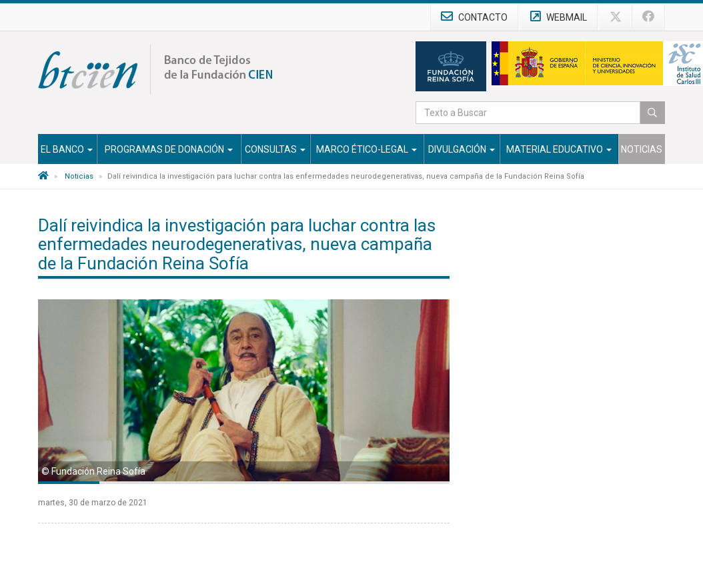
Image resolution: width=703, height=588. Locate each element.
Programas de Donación (169, 149)
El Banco (67, 149)
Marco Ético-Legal (367, 149)
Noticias (642, 149)
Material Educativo (559, 149)
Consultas (275, 149)
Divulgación (462, 149)
